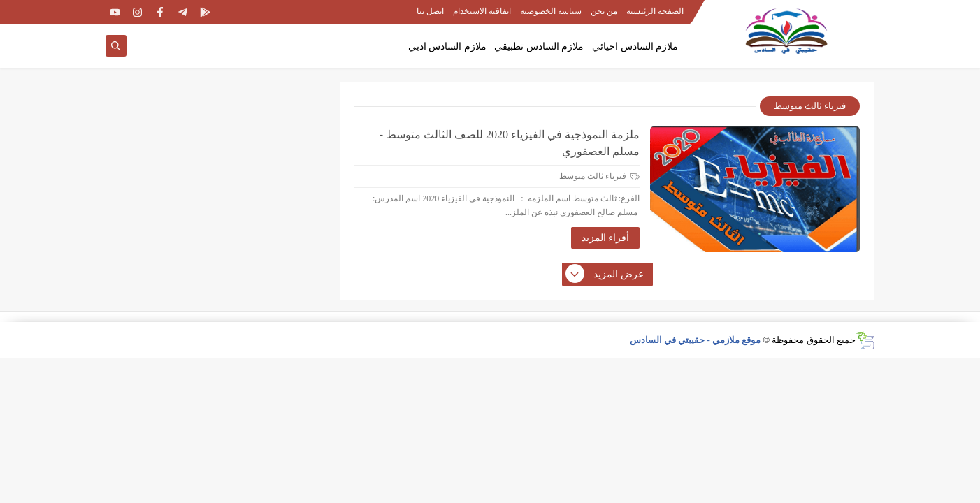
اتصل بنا (430, 11)
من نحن (604, 11)
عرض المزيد (605, 275)
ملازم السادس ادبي (447, 46)
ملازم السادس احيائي (635, 46)
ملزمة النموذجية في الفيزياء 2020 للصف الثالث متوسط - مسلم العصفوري (510, 143)
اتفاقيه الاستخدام (482, 11)
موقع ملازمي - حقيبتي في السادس (696, 340)
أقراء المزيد (606, 238)
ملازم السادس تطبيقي (539, 46)
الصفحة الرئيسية (655, 11)
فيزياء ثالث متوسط (599, 176)
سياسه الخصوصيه (551, 11)
